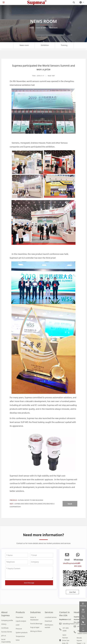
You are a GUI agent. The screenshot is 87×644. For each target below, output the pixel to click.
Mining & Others (36, 631)
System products (22, 632)
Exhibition (45, 45)
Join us (4, 636)
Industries (35, 612)
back (70, 504)
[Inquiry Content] (29, 572)
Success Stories (7, 632)
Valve (18, 640)
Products (20, 612)
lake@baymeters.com (72, 563)
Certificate (5, 628)
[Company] (41, 562)
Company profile (7, 620)
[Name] (17, 555)
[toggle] (4, 2)
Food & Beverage (36, 624)
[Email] (41, 555)
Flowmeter (20, 617)
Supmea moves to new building (31, 500)
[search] (74, 2)
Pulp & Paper (35, 627)
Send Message (29, 583)
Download (48, 621)
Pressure (19, 629)
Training (64, 45)
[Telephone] (17, 562)
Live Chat (72, 592)
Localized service (51, 617)
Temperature (20, 636)
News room (24, 45)
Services (49, 612)
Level (18, 625)
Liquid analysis (21, 621)
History (4, 624)
